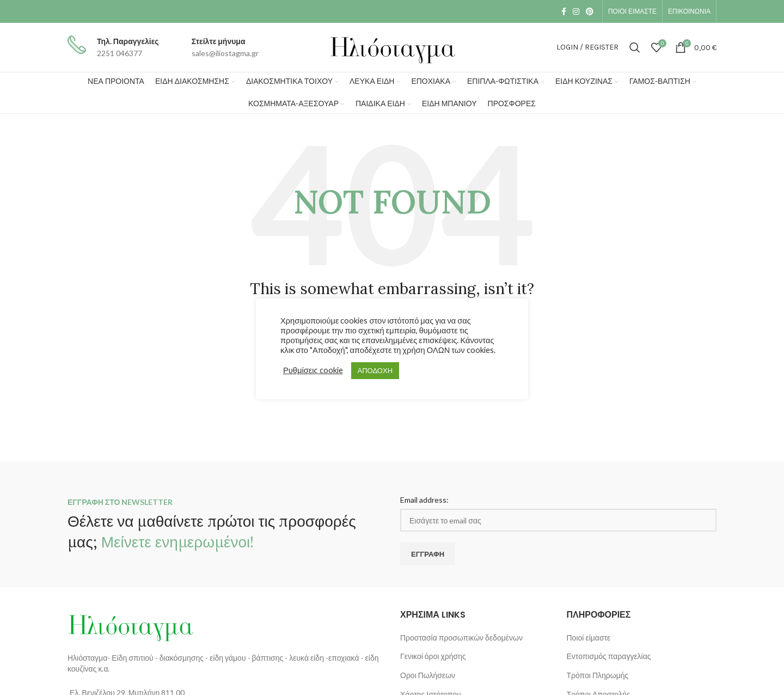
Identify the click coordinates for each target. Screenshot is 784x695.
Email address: (424, 500)
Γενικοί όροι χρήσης (433, 656)
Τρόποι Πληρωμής (598, 675)
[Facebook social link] (564, 11)
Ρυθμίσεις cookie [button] (313, 370)
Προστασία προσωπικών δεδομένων (461, 638)
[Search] (635, 47)
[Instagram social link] (576, 11)
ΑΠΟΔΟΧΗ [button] (375, 370)
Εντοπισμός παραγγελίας (609, 656)
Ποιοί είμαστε (589, 638)
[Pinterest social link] (590, 11)
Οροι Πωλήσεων (428, 675)
